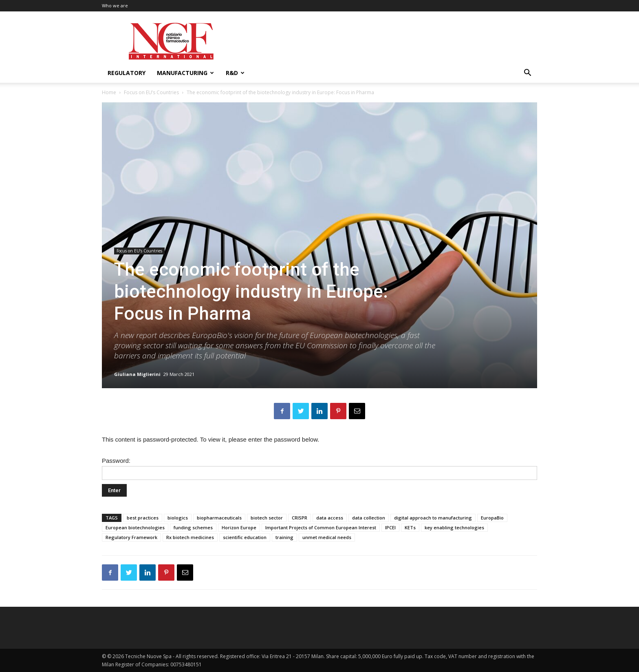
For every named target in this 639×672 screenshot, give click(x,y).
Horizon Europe (239, 527)
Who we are (115, 6)
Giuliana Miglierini (137, 374)
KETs (410, 527)
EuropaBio (492, 518)
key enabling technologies (454, 527)
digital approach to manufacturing (433, 518)
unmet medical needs (327, 537)
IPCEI (390, 527)
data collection (369, 518)
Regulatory (127, 73)
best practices (143, 518)
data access (330, 518)
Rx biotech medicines (190, 537)
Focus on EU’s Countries (151, 92)
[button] (527, 74)
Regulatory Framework (131, 537)
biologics (178, 518)
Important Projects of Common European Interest (321, 527)
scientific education (245, 537)
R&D (235, 73)
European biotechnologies (135, 527)
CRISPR (300, 518)
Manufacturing (185, 73)
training (284, 537)
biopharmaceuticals (219, 518)
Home (109, 92)
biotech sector (267, 518)
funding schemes (193, 527)
